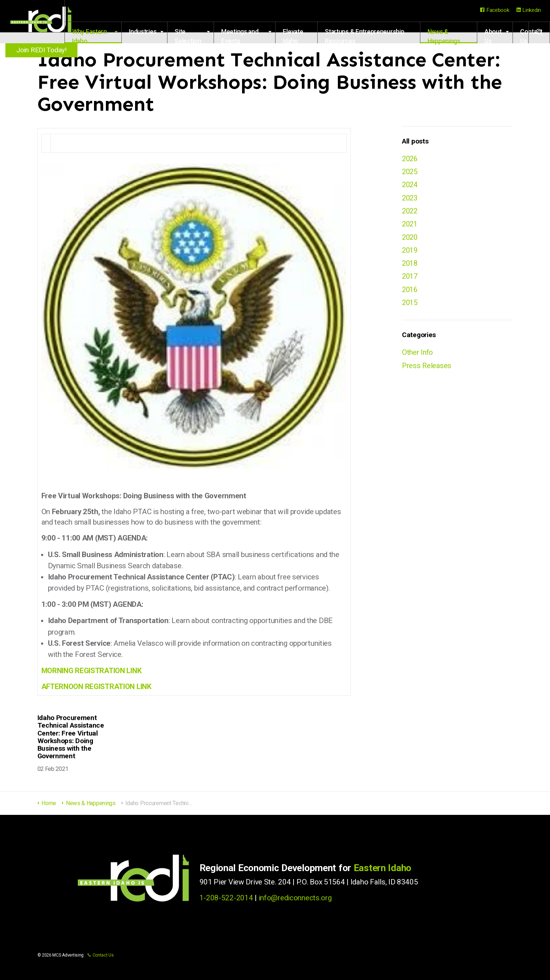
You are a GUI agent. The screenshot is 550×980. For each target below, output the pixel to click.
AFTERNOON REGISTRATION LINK (98, 687)
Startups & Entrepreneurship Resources (375, 36)
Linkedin (529, 10)
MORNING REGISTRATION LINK (93, 671)
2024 (410, 185)
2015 (410, 306)
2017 (410, 279)
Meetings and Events (256, 36)
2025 (410, 172)
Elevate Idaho (306, 36)
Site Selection (206, 36)
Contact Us (101, 955)
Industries (161, 32)
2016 (410, 293)
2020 (410, 239)
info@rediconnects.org (295, 898)
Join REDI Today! (43, 50)
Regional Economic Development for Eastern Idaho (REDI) (43, 22)
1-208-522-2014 (226, 898)
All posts (415, 141)
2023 (410, 199)
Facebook (495, 10)
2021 (410, 226)
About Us (493, 36)
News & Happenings (448, 36)
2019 (410, 252)
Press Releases (427, 370)
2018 (410, 266)
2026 (410, 159)
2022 (410, 212)
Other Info (418, 356)
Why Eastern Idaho (111, 36)
